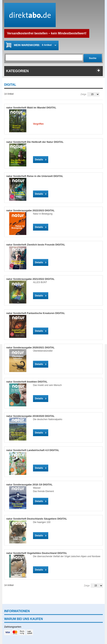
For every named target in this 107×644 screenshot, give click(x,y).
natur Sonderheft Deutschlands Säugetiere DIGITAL (37, 519)
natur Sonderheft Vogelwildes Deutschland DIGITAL (37, 553)
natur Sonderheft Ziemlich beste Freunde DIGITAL (36, 245)
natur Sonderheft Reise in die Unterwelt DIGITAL (35, 176)
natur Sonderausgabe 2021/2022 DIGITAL (30, 279)
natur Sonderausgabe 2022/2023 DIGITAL (30, 210)
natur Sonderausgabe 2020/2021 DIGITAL (30, 347)
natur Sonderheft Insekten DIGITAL (27, 382)
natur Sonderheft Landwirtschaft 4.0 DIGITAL (33, 450)
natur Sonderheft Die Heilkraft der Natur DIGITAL (35, 142)
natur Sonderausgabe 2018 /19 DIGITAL (29, 485)
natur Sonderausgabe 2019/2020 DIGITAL (30, 416)
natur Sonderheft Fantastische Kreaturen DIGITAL (36, 313)
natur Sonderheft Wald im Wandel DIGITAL (31, 108)
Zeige (83, 94)
